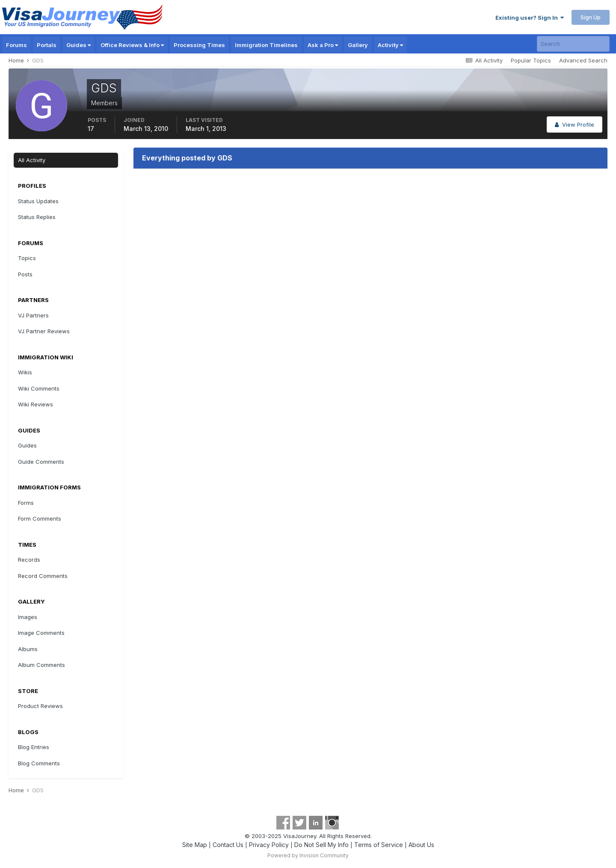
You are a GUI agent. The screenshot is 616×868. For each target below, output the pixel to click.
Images (28, 617)
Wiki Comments (39, 388)
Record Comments (43, 576)
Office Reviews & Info (132, 45)
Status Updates (38, 201)
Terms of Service (379, 845)
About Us (421, 845)
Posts (25, 274)
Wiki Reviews (36, 404)
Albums (28, 649)
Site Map (195, 845)
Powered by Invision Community (308, 855)
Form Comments (40, 518)
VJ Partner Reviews (44, 331)
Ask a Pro (323, 45)
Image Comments (41, 633)
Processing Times (199, 45)
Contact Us (228, 845)
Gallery (358, 45)
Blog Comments (39, 763)
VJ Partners (33, 315)
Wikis (25, 372)
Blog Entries (34, 747)
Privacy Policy (269, 845)
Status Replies (37, 217)
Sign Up (591, 17)
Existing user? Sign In (530, 18)
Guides (78, 45)
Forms (26, 503)
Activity (390, 45)
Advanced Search (583, 60)
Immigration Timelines (266, 45)
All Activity (32, 160)
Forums (16, 45)
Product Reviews (40, 706)
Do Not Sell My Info (321, 845)
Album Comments (41, 665)
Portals (47, 45)
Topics (27, 258)
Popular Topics (531, 60)
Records (29, 560)
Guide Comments (41, 462)
